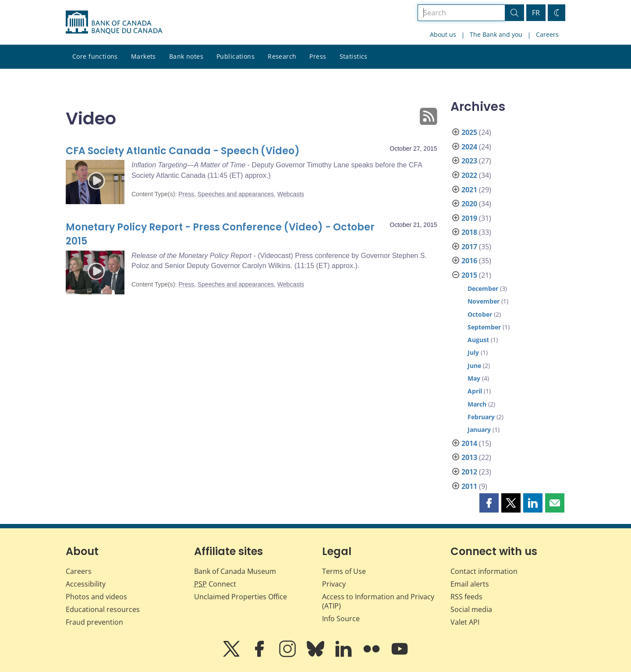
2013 (469, 457)
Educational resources (103, 609)
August (478, 340)
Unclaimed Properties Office (241, 597)
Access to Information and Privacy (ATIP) (378, 601)
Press (318, 56)
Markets (144, 56)
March (477, 404)
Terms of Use (344, 571)
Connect (215, 584)
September (484, 327)
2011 (469, 486)
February (481, 417)
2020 (469, 204)
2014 (469, 443)
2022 (469, 175)
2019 (469, 218)
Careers (547, 34)
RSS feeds (466, 597)
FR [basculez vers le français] (536, 13)
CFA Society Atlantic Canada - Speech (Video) (183, 151)
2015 (469, 275)
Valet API (465, 622)
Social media (471, 609)
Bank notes (186, 56)
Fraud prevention (94, 622)
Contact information (484, 571)
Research (282, 56)
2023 (469, 161)
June (474, 366)
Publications (236, 56)
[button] (489, 503)
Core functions (95, 56)
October (480, 314)
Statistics (354, 56)
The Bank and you (496, 34)
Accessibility (86, 584)
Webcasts (291, 194)
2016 (469, 261)
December (483, 288)
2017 (469, 247)
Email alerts (470, 584)
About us (443, 34)
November (484, 301)
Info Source (341, 619)
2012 (469, 472)
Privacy (334, 584)
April (475, 391)
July (473, 352)
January (479, 430)
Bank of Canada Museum (235, 571)
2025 (469, 132)
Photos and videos (96, 597)
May (474, 378)
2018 (469, 232)
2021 (469, 190)
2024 (469, 147)
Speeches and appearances (236, 194)
